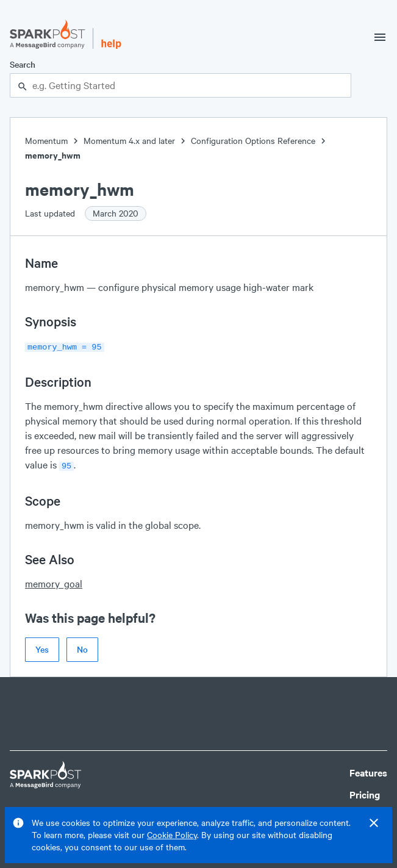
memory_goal (54, 581)
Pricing (365, 792)
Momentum (46, 141)
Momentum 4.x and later (129, 141)
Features (368, 770)
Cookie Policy (172, 835)
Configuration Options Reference (253, 141)
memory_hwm (53, 155)
